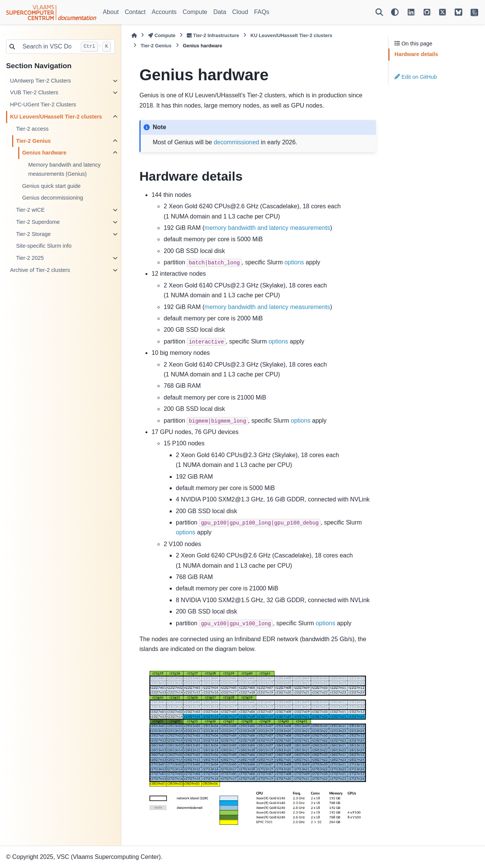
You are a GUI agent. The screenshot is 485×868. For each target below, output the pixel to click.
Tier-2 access (32, 129)
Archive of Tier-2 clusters (40, 270)
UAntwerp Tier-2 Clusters (40, 81)
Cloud (240, 12)
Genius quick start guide (51, 186)
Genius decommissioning (52, 198)
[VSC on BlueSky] (458, 12)
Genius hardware (44, 153)
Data (220, 12)
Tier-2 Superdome (38, 222)
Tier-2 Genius (33, 141)
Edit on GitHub (416, 77)
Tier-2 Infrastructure (213, 35)
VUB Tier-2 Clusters (34, 92)
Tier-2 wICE (30, 210)
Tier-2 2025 (30, 258)
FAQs (262, 12)
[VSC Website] (474, 12)
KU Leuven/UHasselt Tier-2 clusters (56, 117)
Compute (195, 12)
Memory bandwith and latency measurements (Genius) (64, 169)
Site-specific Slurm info (44, 246)
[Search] (379, 12)
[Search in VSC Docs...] (47, 47)
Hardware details (416, 54)
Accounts (164, 12)
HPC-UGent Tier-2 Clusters (43, 105)
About (111, 12)
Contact (135, 12)
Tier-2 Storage (33, 234)
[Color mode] (395, 12)
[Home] (134, 35)
